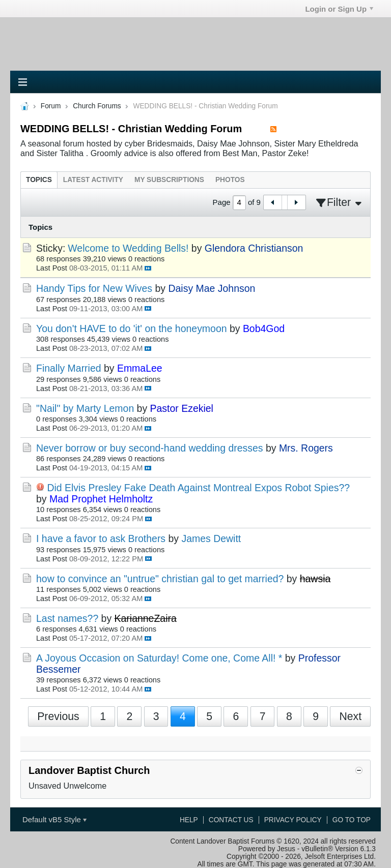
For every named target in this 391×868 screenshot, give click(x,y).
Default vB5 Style (54, 819)
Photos (230, 180)
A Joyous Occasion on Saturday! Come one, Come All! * (159, 658)
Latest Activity (93, 180)
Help (189, 820)
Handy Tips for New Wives (94, 288)
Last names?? (67, 618)
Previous (58, 716)
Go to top (352, 820)
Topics (39, 180)
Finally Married (69, 368)
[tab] (39, 180)
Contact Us (231, 820)
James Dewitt (211, 538)
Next (350, 716)
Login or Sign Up (339, 9)
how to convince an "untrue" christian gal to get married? (160, 579)
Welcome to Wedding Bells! (128, 248)
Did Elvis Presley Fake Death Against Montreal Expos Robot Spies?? (198, 488)
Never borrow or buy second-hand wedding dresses (150, 448)
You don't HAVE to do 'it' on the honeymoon (132, 328)
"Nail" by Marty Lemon (85, 408)
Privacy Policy (293, 820)
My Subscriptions (169, 180)
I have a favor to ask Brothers (101, 538)
